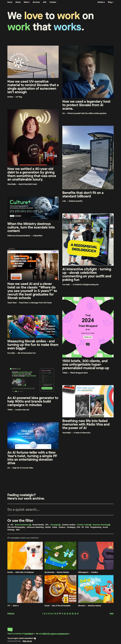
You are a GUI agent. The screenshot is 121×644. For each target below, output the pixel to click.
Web (18, 530)
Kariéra (100, 2)
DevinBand (29, 634)
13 (67, 613)
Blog (110, 2)
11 (62, 613)
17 (78, 613)
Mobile (48, 527)
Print (87, 527)
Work (26, 2)
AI (8, 525)
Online (55, 527)
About (18, 2)
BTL (47, 525)
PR (83, 527)
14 (70, 613)
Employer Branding (100, 525)
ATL (12, 525)
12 (65, 613)
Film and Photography (16, 527)
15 (73, 613)
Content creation (69, 525)
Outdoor (62, 527)
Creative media (83, 525)
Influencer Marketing (35, 527)
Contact (53, 2)
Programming (96, 527)
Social (105, 527)
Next (112, 613)
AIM (45, 2)
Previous (11, 613)
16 (75, 613)
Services (36, 2)
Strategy (11, 530)
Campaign (54, 525)
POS (78, 527)
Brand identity (38, 525)
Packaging (71, 527)
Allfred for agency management (55, 634)
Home (10, 2)
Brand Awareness (22, 525)
